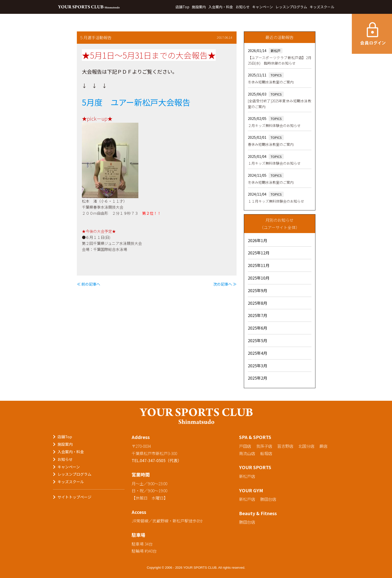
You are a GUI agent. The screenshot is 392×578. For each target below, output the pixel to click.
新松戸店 (247, 476)
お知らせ (243, 7)
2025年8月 (258, 303)
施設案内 (199, 7)
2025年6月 (258, 328)
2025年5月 (258, 340)
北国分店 (306, 446)
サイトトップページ (74, 497)
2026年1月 (258, 240)
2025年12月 (259, 253)
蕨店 (323, 446)
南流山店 (247, 453)
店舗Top (182, 7)
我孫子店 (264, 446)
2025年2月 (258, 378)
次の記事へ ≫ (225, 284)
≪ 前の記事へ (89, 284)
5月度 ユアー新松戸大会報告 (136, 102)
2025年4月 (258, 353)
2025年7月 (258, 315)
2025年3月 (258, 366)
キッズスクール (322, 7)
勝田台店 (268, 499)
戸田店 (245, 446)
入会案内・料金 (221, 7)
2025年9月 (258, 290)
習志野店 (285, 446)
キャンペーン (263, 7)
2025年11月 (259, 265)
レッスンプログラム (291, 7)
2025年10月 (259, 278)
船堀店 (266, 453)
